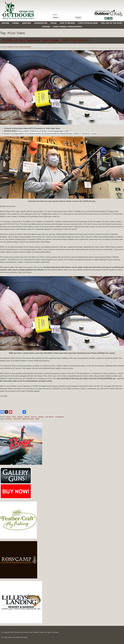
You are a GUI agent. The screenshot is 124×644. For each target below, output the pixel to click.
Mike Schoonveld (26, 47)
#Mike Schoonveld (28, 419)
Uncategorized (59, 417)
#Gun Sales (17, 419)
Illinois (14, 417)
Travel (54, 23)
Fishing (16, 23)
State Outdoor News (88, 23)
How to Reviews (68, 23)
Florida (8, 417)
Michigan (20, 417)
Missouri (27, 417)
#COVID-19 (9, 419)
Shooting (26, 23)
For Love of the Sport (112, 23)
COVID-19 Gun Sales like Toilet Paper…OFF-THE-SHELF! (46, 40)
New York (34, 417)
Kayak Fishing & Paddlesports (68, 27)
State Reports (49, 417)
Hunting (5, 23)
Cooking (46, 27)
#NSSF (37, 419)
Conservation (41, 23)
